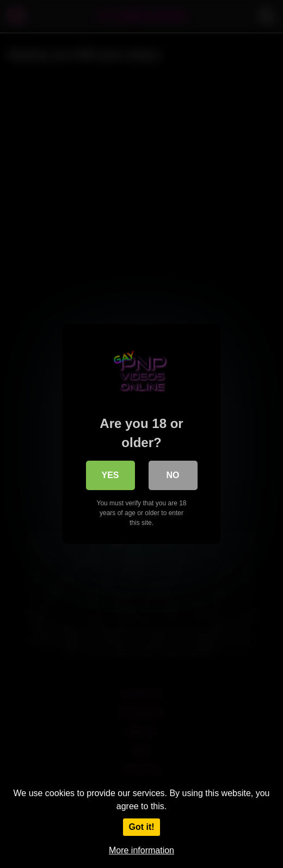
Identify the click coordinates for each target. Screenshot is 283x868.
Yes (110, 475)
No (173, 475)
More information (141, 850)
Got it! (141, 827)
